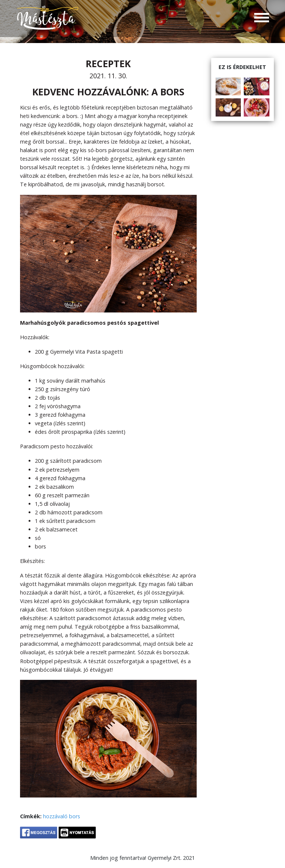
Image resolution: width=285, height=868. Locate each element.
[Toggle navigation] (262, 19)
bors (75, 816)
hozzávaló (55, 816)
